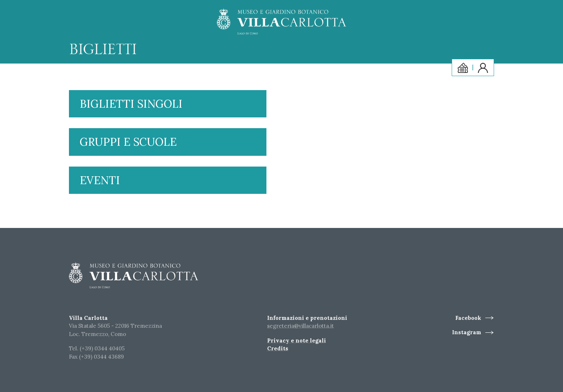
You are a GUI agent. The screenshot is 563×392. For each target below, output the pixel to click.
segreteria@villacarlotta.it (301, 326)
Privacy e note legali (297, 340)
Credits (278, 348)
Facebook (468, 318)
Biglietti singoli (131, 104)
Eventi (100, 180)
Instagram (467, 332)
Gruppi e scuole (128, 142)
